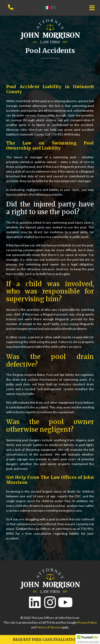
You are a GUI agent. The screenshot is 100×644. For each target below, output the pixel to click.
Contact (22, 529)
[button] (88, 639)
